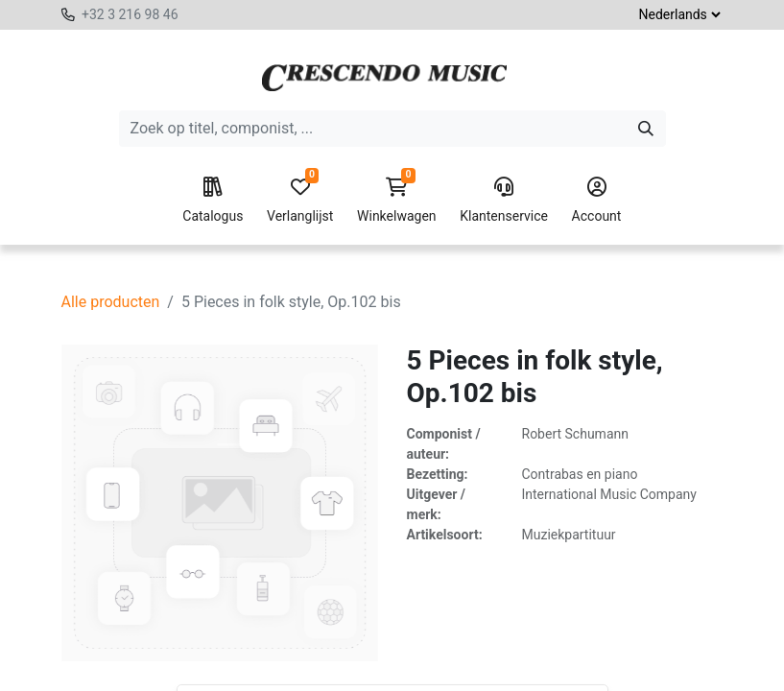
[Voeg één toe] (310, 668)
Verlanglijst (300, 201)
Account (597, 201)
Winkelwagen (397, 201)
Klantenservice (504, 201)
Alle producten (111, 302)
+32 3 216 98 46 (130, 14)
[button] (381, 668)
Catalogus (213, 201)
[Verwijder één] (224, 668)
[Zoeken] (646, 129)
